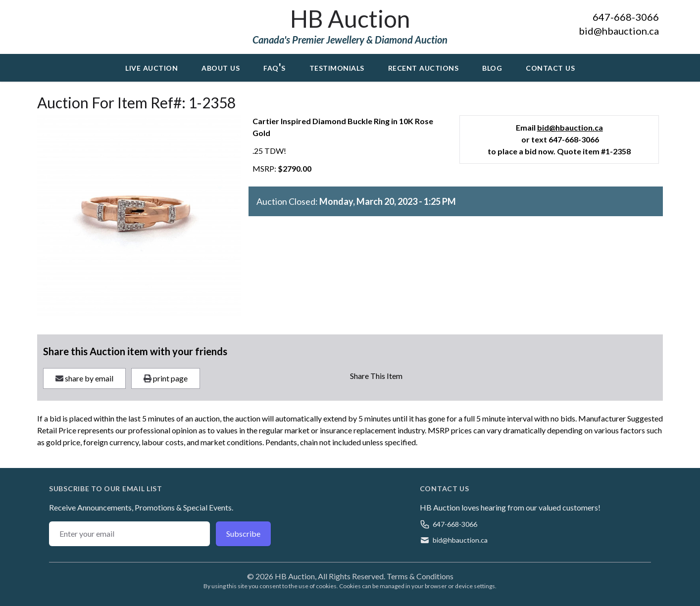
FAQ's (275, 67)
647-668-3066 (626, 17)
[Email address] (129, 534)
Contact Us (550, 67)
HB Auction (350, 19)
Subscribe (243, 534)
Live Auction (151, 67)
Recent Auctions (424, 67)
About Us (221, 67)
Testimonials (337, 67)
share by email (84, 378)
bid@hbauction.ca (619, 31)
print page (166, 378)
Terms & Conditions (420, 576)
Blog (492, 67)
